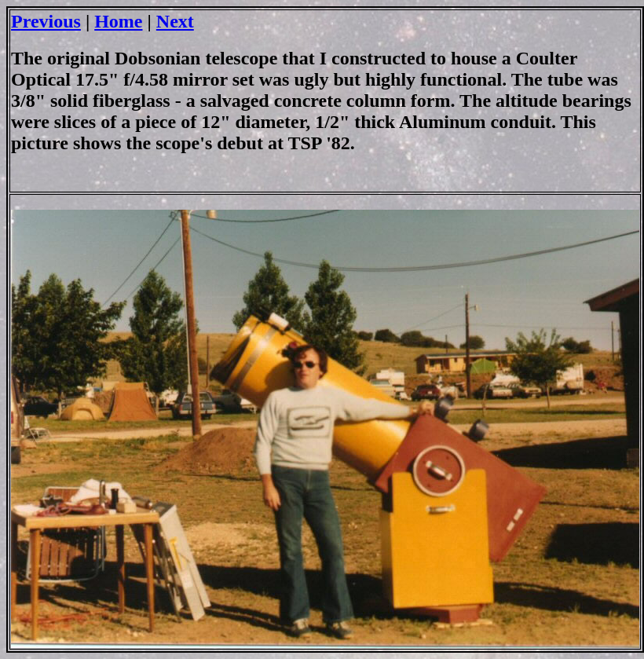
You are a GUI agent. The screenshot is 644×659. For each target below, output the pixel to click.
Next (175, 21)
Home (118, 21)
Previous (46, 21)
